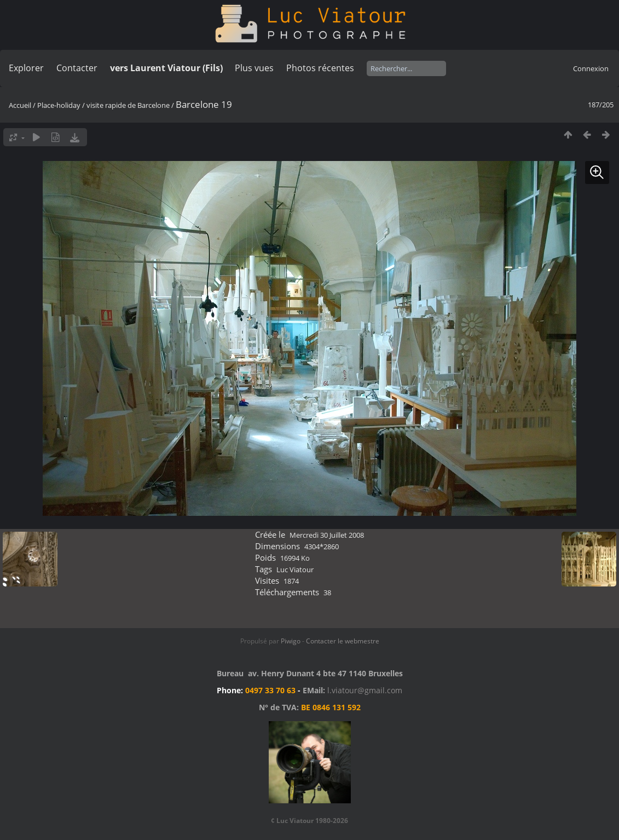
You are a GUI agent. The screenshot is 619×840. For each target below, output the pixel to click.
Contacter (77, 68)
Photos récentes (320, 68)
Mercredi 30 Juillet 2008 (327, 535)
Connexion (591, 68)
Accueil (20, 105)
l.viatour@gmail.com (365, 690)
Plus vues (254, 68)
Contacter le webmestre (343, 641)
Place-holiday (59, 105)
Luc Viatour (295, 569)
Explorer (26, 68)
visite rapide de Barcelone (128, 105)
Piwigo (291, 641)
